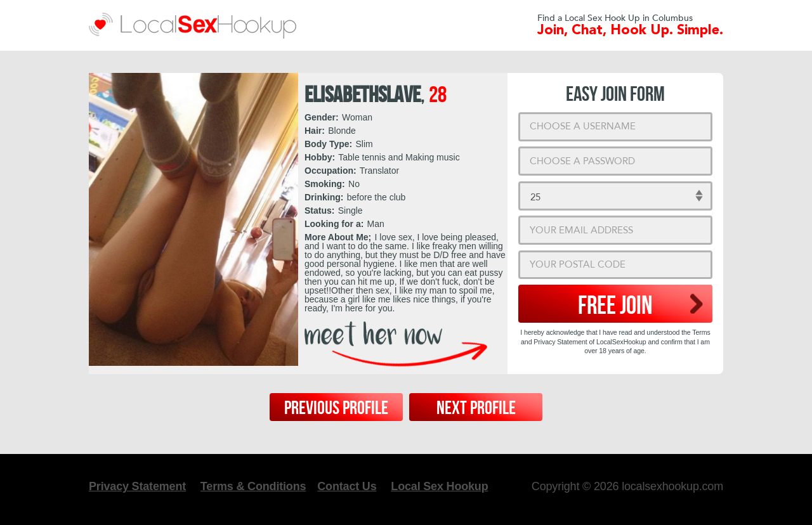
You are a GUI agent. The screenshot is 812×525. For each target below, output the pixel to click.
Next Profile (476, 408)
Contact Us (347, 486)
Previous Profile (336, 408)
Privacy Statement (137, 486)
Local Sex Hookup (439, 486)
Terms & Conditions (253, 486)
